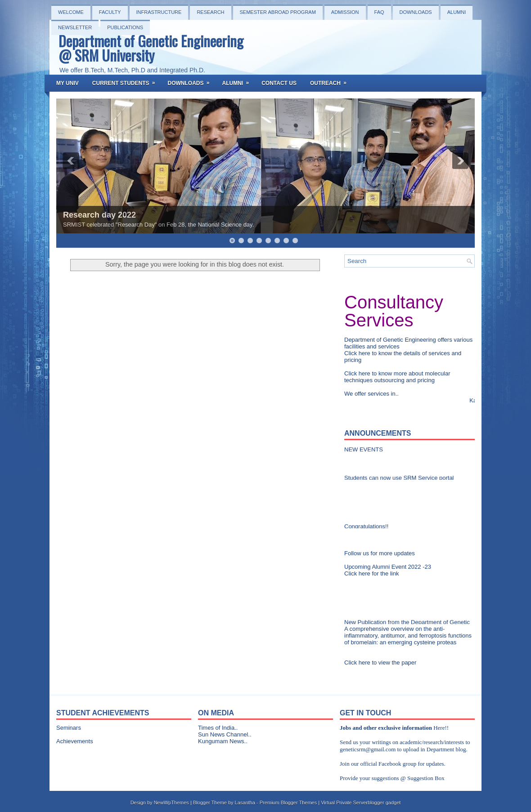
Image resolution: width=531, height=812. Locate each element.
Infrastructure (159, 12)
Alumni (457, 12)
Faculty (110, 12)
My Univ (67, 83)
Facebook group (397, 764)
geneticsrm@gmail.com (368, 749)
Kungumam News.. (223, 741)
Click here (358, 353)
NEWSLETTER (75, 27)
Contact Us (279, 83)
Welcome (71, 12)
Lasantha (245, 803)
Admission (345, 12)
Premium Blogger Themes (288, 803)
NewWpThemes (171, 803)
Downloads (416, 12)
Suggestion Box (426, 778)
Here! (440, 728)
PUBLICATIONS (125, 27)
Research (210, 12)
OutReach (331, 80)
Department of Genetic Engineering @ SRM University (151, 48)
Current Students (127, 80)
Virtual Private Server (344, 803)
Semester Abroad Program (278, 12)
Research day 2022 (99, 215)
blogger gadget (384, 803)
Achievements (75, 741)
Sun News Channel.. (225, 734)
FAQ (379, 12)
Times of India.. (218, 728)
